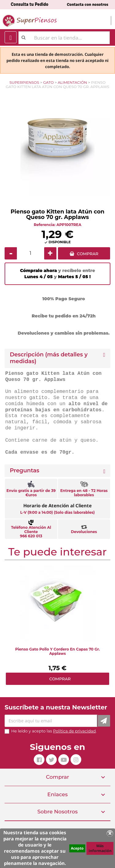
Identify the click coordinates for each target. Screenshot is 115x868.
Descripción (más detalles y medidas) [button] (49, 358)
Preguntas (25, 471)
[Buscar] (64, 38)
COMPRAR (88, 254)
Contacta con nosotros (88, 4)
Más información (100, 848)
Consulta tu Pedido (30, 4)
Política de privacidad (74, 731)
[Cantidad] (31, 253)
